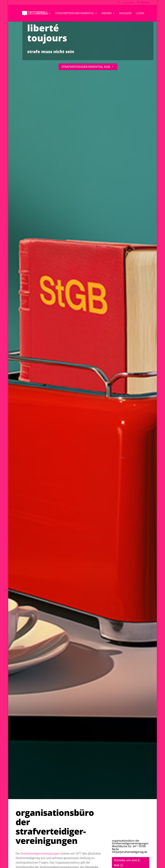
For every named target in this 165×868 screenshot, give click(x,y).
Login (140, 14)
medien (107, 14)
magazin (125, 14)
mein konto (129, 3)
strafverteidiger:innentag (75, 14)
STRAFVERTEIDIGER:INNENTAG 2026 (86, 67)
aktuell (42, 14)
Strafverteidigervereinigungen (40, 853)
